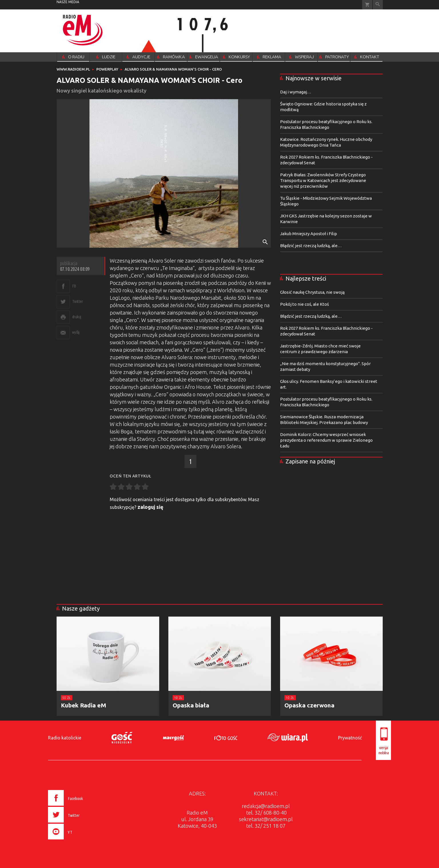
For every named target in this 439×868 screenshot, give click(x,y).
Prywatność (350, 738)
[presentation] (78, 840)
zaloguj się (150, 507)
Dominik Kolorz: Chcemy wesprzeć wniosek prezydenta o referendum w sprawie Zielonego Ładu (326, 440)
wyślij (76, 332)
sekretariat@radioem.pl (266, 819)
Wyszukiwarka (378, 5)
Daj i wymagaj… (296, 92)
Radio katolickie (65, 738)
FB (74, 286)
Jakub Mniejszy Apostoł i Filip (309, 234)
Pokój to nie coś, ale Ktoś (305, 304)
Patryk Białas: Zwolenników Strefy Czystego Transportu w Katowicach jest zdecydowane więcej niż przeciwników (323, 180)
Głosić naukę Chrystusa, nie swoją (312, 292)
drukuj (77, 317)
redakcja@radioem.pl (266, 806)
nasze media (68, 2)
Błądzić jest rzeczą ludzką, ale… (311, 246)
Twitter (78, 301)
